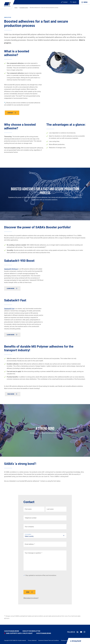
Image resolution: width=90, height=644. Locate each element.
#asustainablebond (12, 631)
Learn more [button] (11, 288)
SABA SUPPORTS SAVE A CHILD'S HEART (18, 633)
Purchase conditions (66, 640)
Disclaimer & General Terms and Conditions (49, 640)
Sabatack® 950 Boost (11, 269)
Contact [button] (10, 113)
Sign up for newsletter (31, 631)
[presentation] (37, 584)
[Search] (73, 2)
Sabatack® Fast (9, 309)
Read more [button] (11, 394)
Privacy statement (32, 640)
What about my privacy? (31, 598)
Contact (64, 2)
